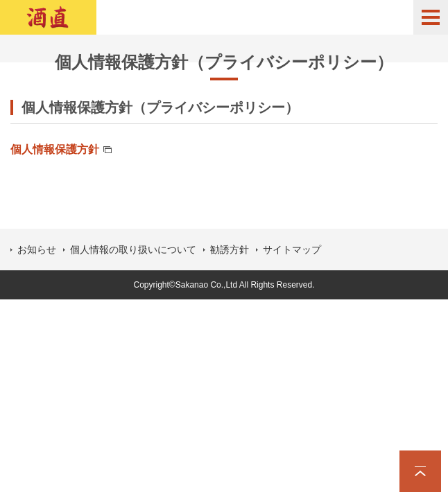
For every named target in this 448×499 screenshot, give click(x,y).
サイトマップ (292, 249)
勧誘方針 (230, 249)
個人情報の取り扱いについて (133, 249)
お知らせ (37, 249)
